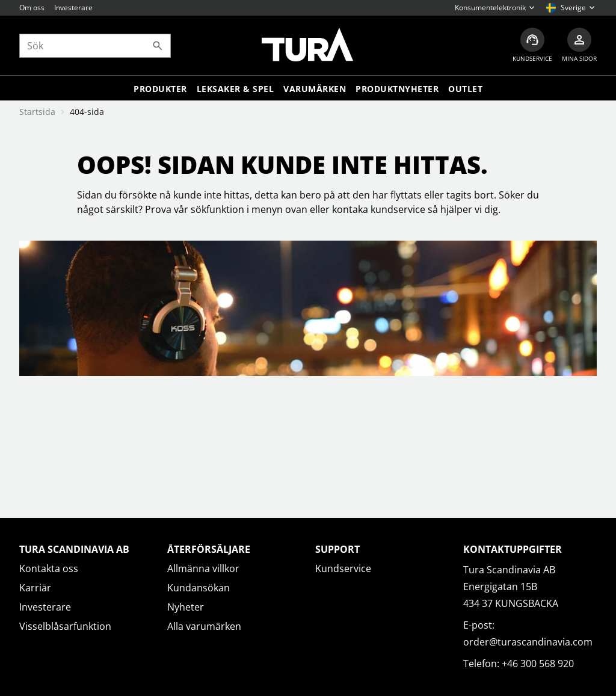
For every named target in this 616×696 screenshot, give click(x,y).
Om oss (32, 8)
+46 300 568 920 (538, 664)
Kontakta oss (49, 568)
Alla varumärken (204, 626)
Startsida (37, 112)
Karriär (35, 588)
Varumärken (315, 89)
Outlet (465, 89)
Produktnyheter (397, 89)
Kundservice (343, 568)
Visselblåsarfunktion (65, 626)
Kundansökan (199, 588)
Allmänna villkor (203, 568)
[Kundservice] (532, 45)
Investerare (73, 8)
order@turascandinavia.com (528, 642)
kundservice (398, 209)
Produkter (160, 89)
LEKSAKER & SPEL (236, 89)
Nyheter (186, 607)
